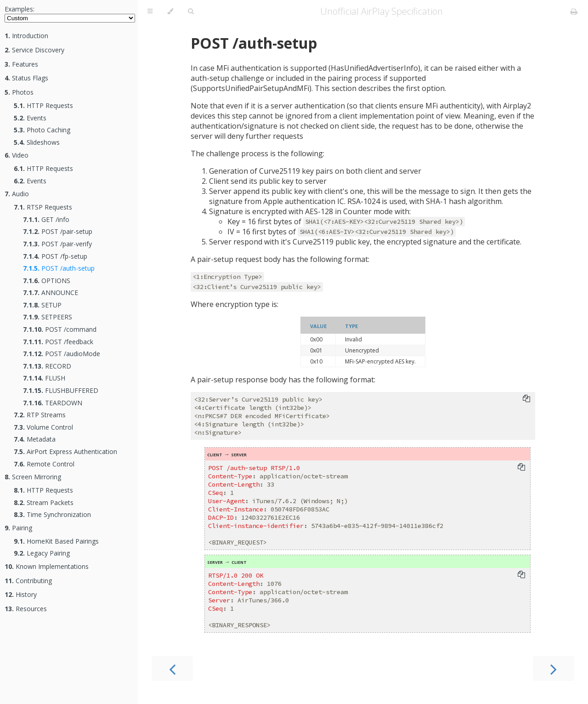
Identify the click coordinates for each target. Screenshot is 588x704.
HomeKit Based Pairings (56, 541)
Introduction (26, 36)
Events (30, 118)
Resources (26, 609)
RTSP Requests (43, 207)
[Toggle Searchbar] (191, 11)
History (21, 594)
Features (21, 64)
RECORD (47, 366)
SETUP (42, 305)
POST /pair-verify (57, 244)
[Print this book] (574, 11)
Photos (19, 92)
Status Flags (26, 78)
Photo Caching (42, 130)
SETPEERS (48, 317)
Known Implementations (47, 566)
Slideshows (37, 142)
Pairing (18, 528)
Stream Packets (44, 502)
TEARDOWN (53, 403)
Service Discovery (34, 50)
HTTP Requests (43, 105)
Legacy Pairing (42, 553)
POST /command (60, 329)
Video (17, 155)
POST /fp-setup (55, 256)
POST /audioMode (62, 354)
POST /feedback (58, 342)
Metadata (35, 439)
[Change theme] (170, 11)
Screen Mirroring (33, 477)
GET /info (46, 219)
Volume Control (43, 427)
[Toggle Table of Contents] (150, 11)
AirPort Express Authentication (65, 451)
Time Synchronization (52, 514)
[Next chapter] (554, 668)
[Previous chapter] (172, 668)
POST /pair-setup (58, 231)
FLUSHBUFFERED (61, 390)
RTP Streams (40, 415)
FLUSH (44, 378)
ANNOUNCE (51, 292)
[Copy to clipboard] (526, 399)
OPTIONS (47, 281)
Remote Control (44, 464)
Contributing (28, 581)
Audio (17, 194)
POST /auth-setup (59, 268)
